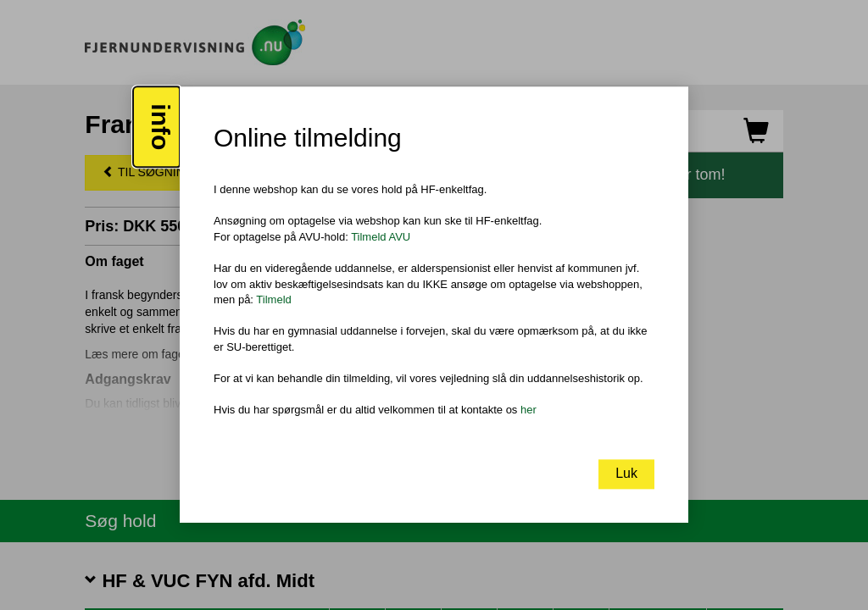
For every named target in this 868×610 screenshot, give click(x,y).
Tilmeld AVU (381, 237)
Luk (626, 474)
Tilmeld (273, 299)
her (529, 410)
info (161, 128)
